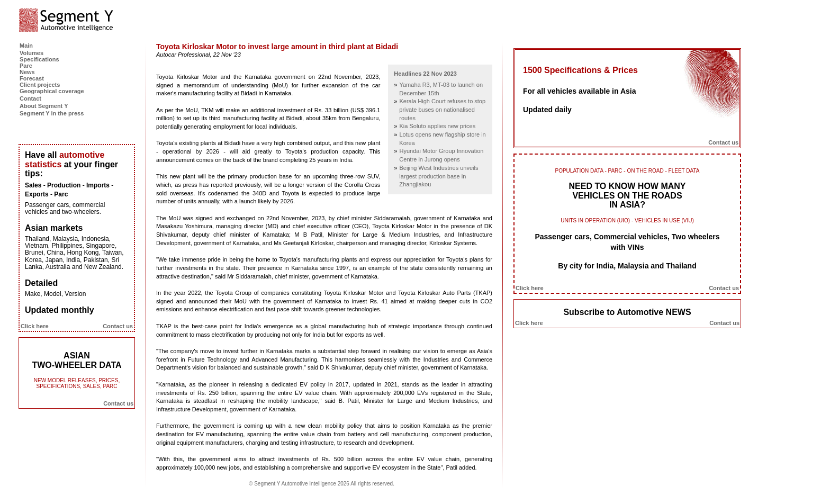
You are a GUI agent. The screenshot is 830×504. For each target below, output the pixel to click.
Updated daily (547, 110)
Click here (35, 326)
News (27, 72)
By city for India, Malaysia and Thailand (627, 266)
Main (26, 46)
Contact (30, 98)
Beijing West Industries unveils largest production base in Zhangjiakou (439, 176)
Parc (26, 66)
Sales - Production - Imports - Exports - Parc (69, 190)
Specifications (39, 59)
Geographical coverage (52, 91)
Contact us (118, 326)
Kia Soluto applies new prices (437, 126)
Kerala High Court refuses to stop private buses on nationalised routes (442, 109)
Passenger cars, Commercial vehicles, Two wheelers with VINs (627, 242)
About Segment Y (44, 106)
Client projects (40, 85)
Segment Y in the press (52, 113)
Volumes (31, 53)
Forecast (32, 78)
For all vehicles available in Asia (579, 91)
